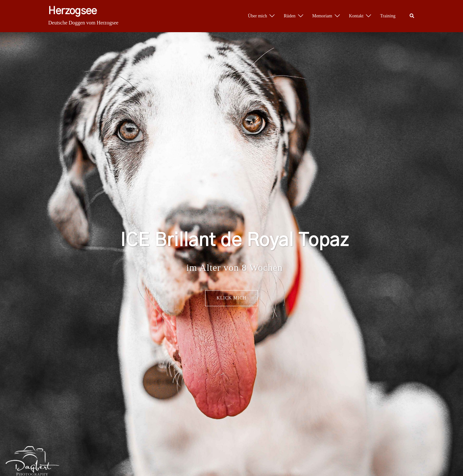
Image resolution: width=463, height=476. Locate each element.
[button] (412, 16)
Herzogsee (73, 11)
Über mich (257, 16)
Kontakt (356, 16)
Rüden (290, 16)
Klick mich (232, 298)
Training (388, 16)
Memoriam (322, 16)
